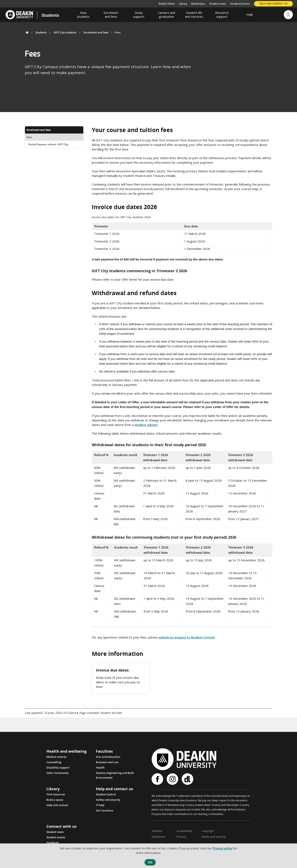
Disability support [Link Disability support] (58, 767)
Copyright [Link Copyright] (207, 831)
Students (50, 15)
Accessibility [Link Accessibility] (184, 831)
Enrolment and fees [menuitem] (39, 130)
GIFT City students (65, 32)
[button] (288, 15)
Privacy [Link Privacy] (181, 836)
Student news (218, 4)
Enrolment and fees (96, 32)
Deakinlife (187, 779)
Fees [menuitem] (29, 137)
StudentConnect (240, 4)
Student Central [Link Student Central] (106, 794)
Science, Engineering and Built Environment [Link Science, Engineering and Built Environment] (115, 773)
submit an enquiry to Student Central (187, 637)
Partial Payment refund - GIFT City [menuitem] (48, 144)
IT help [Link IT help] (100, 805)
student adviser (146, 425)
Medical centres (56, 757)
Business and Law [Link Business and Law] (107, 762)
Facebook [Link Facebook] (52, 842)
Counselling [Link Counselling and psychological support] (54, 762)
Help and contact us (273, 4)
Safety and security (108, 800)
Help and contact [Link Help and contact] (57, 805)
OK (150, 862)
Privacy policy (223, 848)
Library (183, 4)
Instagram (172, 779)
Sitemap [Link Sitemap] (156, 831)
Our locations (105, 810)
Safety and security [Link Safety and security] (213, 836)
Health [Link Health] (100, 767)
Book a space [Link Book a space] (55, 800)
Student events (56, 837)
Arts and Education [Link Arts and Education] (108, 757)
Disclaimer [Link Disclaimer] (158, 836)
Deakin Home (167, 4)
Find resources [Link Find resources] (56, 794)
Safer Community (58, 773)
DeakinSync (198, 4)
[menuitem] (83, 15)
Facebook (157, 779)
